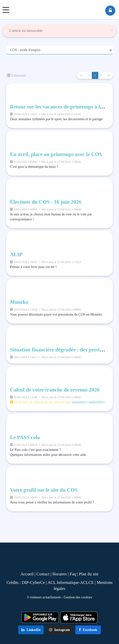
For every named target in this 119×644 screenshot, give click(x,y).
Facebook (88, 630)
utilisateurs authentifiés (88, 402)
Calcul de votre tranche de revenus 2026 (55, 390)
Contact (43, 574)
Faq (73, 574)
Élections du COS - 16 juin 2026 (46, 202)
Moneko (19, 302)
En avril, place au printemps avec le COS (56, 154)
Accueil (27, 574)
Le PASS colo (25, 437)
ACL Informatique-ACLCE (71, 583)
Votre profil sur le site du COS (44, 490)
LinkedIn (31, 630)
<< (81, 75)
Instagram (59, 630)
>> (109, 75)
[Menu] (6, 10)
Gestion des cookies (78, 597)
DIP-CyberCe (33, 583)
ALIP (16, 254)
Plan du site (89, 574)
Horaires (60, 574)
